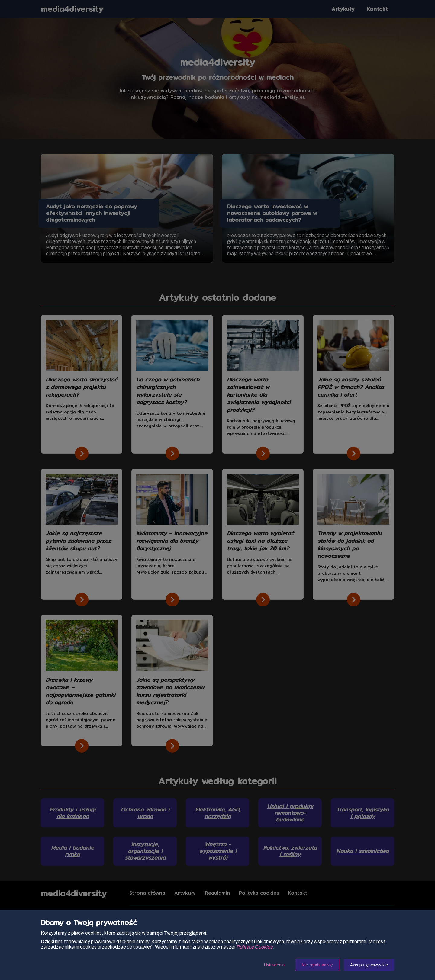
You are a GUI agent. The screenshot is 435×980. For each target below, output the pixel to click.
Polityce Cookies (254, 947)
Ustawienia (274, 965)
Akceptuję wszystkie (369, 965)
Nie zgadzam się (317, 965)
